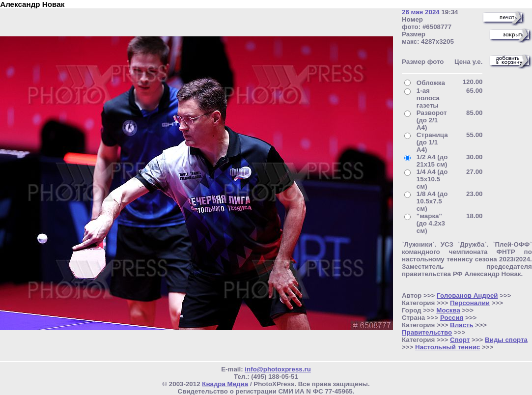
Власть (462, 325)
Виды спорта (506, 340)
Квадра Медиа (225, 384)
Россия (452, 318)
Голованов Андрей (467, 296)
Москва (448, 310)
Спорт (460, 340)
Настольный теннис (448, 347)
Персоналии (470, 303)
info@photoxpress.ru (278, 369)
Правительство (427, 332)
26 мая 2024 (421, 12)
